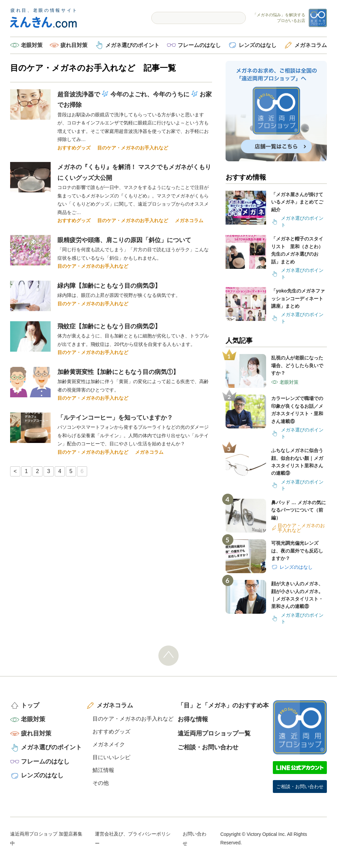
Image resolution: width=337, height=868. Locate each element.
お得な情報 (193, 719)
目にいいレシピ (111, 757)
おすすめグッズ (74, 148)
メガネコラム (311, 45)
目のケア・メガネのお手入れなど (133, 148)
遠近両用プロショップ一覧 (214, 733)
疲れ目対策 (74, 45)
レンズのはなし (258, 45)
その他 (101, 783)
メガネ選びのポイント (132, 45)
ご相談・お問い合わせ (208, 747)
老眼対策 (32, 45)
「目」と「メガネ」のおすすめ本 (223, 705)
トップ (30, 705)
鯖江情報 (103, 770)
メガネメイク (109, 744)
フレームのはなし (199, 45)
